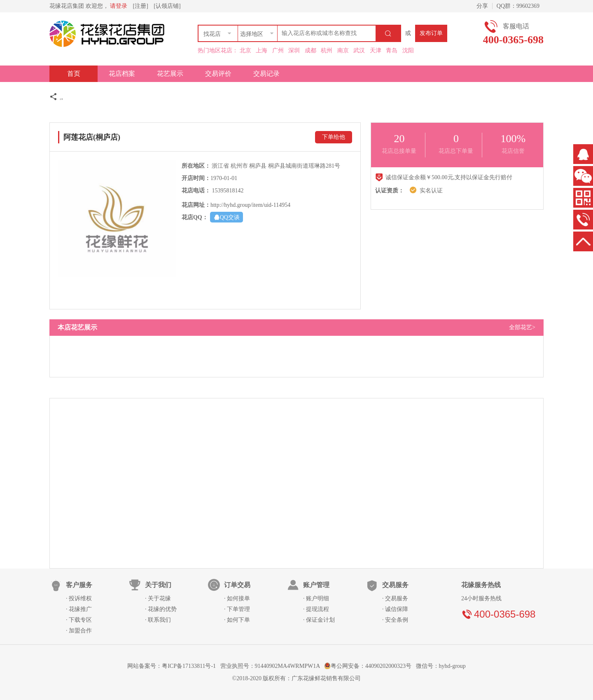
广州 (278, 50)
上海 (261, 50)
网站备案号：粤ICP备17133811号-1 (172, 666)
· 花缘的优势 (161, 609)
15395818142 (228, 191)
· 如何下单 (237, 620)
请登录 (119, 6)
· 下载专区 (79, 620)
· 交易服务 (395, 598)
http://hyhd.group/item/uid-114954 (250, 205)
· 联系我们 (158, 620)
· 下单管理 (237, 609)
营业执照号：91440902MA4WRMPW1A (270, 666)
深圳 (294, 50)
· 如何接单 (237, 598)
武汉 (359, 50)
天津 (376, 50)
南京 (343, 50)
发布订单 (431, 33)
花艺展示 (170, 74)
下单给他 (334, 137)
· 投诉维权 (79, 598)
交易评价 (218, 74)
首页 (74, 74)
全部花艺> (522, 327)
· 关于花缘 (158, 598)
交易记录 (266, 74)
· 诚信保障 (395, 609)
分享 (481, 6)
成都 (311, 50)
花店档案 (122, 74)
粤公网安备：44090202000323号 (369, 666)
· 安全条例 (395, 620)
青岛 (392, 50)
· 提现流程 (316, 609)
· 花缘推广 (79, 609)
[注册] (141, 6)
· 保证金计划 (319, 620)
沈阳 (408, 50)
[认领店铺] (167, 6)
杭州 (327, 50)
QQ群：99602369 (518, 6)
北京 (245, 50)
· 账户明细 (316, 598)
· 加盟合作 (79, 631)
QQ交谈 (226, 217)
